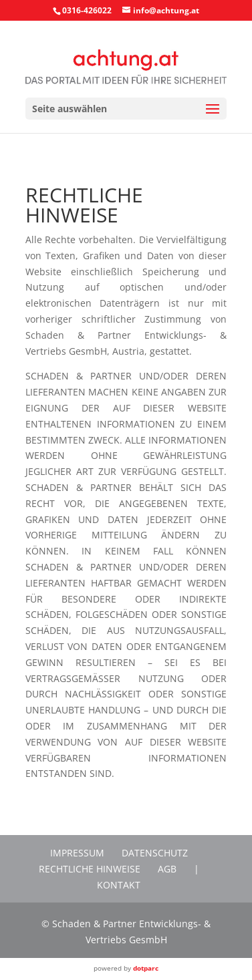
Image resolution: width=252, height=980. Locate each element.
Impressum (77, 853)
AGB (167, 869)
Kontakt (119, 885)
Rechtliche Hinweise (90, 869)
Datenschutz (155, 853)
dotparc (146, 968)
